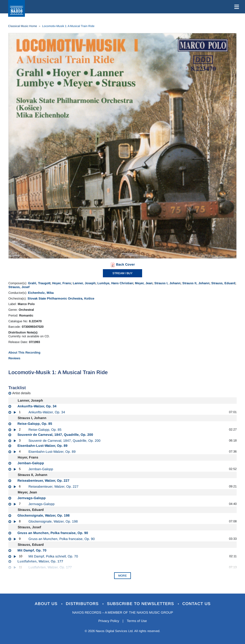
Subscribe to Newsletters (141, 604)
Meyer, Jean (144, 283)
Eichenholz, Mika (41, 293)
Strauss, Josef (19, 287)
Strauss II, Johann (196, 283)
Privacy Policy (109, 621)
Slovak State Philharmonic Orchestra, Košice (61, 298)
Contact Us (196, 604)
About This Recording (24, 352)
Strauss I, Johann (167, 283)
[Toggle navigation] (236, 7)
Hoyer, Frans (61, 283)
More (122, 576)
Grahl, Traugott (39, 283)
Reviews (14, 358)
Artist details (21, 393)
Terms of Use (137, 621)
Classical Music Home (23, 26)
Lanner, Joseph (84, 283)
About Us (47, 604)
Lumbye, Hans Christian (115, 283)
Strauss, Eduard (223, 283)
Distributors (83, 604)
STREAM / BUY (122, 273)
